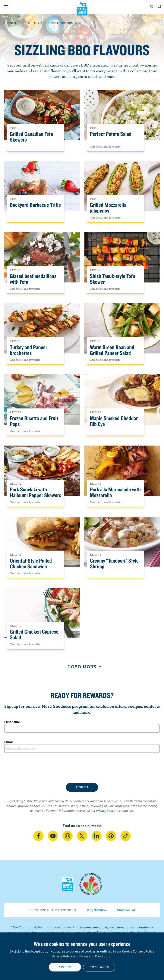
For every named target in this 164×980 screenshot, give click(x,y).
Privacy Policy (62, 956)
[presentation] (82, 768)
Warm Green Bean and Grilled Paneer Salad (112, 350)
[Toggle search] (160, 7)
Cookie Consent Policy (138, 951)
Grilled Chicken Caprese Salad (34, 635)
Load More (82, 666)
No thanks (99, 967)
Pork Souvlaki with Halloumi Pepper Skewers (35, 492)
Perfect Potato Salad (111, 134)
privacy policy (105, 811)
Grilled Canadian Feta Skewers (31, 137)
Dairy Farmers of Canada (82, 9)
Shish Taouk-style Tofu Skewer (113, 279)
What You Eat (126, 910)
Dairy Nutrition (96, 910)
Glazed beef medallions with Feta (33, 279)
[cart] (152, 7)
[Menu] (6, 7)
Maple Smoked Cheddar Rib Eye (114, 421)
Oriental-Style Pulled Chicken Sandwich (31, 564)
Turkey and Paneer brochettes (29, 350)
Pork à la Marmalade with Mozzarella (115, 492)
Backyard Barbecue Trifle (35, 205)
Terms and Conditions (95, 956)
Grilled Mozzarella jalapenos (108, 208)
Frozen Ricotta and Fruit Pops (34, 421)
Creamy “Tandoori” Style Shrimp (114, 564)
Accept (65, 967)
